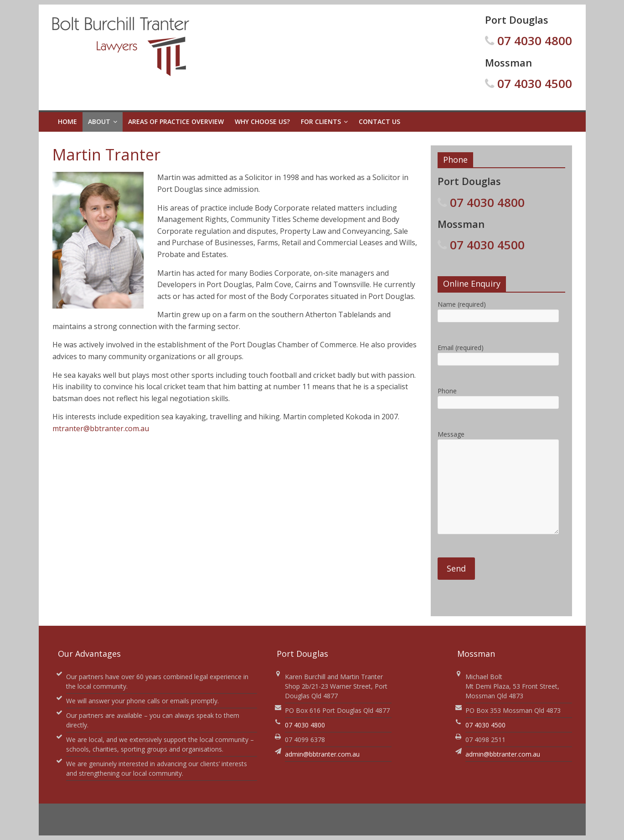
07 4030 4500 (535, 83)
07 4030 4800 (535, 41)
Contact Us (379, 121)
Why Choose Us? (262, 121)
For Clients (321, 121)
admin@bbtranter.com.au (322, 754)
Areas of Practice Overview (176, 121)
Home (67, 121)
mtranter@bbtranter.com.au (101, 428)
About (99, 121)
